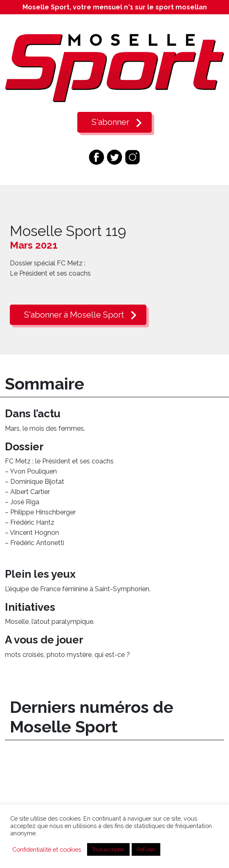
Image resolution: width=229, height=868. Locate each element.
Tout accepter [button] (108, 849)
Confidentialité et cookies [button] (47, 849)
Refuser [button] (146, 849)
